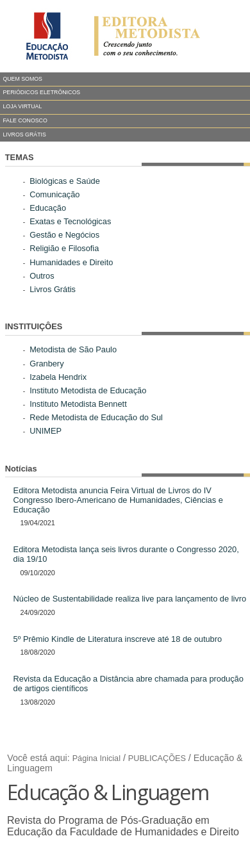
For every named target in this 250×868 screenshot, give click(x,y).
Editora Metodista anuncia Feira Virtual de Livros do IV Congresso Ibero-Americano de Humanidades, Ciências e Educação (118, 500)
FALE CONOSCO (25, 120)
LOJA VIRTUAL (22, 106)
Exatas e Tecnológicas (70, 221)
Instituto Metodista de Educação (88, 390)
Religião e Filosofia (64, 248)
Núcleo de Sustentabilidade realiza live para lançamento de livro (130, 599)
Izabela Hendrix (58, 377)
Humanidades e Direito (71, 262)
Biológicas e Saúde (65, 181)
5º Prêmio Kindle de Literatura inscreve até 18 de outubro (118, 639)
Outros (42, 276)
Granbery (46, 364)
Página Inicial (96, 758)
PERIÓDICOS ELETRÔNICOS (41, 92)
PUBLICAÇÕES (157, 758)
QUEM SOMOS (22, 79)
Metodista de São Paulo (73, 349)
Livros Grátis (53, 289)
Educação (48, 208)
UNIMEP (46, 431)
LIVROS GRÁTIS (24, 135)
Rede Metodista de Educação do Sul (96, 417)
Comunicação (54, 194)
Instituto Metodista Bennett (78, 404)
